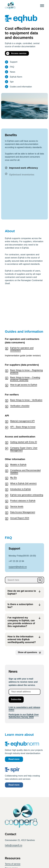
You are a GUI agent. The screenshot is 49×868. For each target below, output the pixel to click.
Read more (14, 759)
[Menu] (42, 6)
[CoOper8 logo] (10, 6)
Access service (16, 53)
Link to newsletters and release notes (24, 708)
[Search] (40, 580)
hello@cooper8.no (14, 845)
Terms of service (13, 864)
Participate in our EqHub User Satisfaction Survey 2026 (24, 716)
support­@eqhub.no (18, 567)
